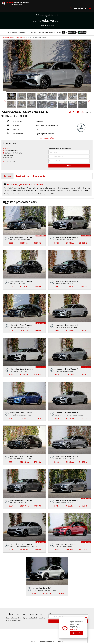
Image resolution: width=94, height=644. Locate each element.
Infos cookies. (74, 629)
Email (68, 615)
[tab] (8, 176)
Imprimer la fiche (47, 138)
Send (69, 166)
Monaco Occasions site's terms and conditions (47, 641)
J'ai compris (77, 633)
